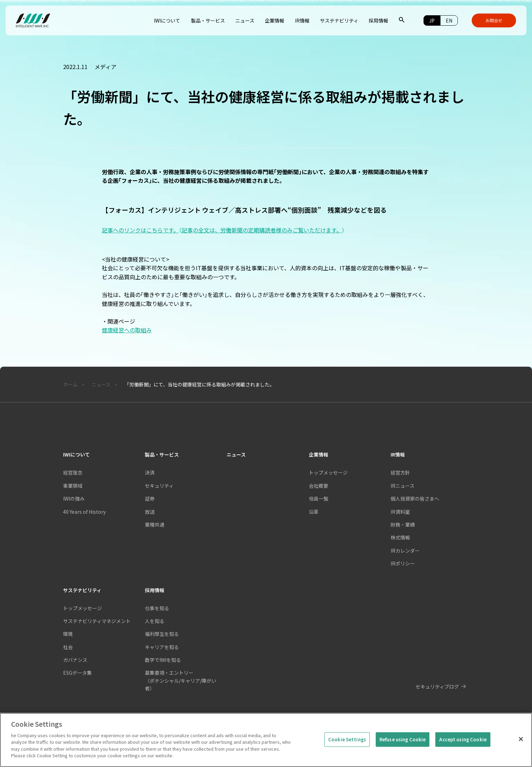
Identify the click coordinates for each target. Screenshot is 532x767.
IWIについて (76, 454)
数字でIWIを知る (163, 660)
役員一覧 (319, 498)
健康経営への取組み (127, 330)
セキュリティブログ (437, 687)
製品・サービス (162, 454)
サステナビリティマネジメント (97, 621)
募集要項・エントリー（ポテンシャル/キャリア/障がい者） (181, 680)
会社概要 (319, 486)
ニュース (236, 454)
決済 (150, 472)
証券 (150, 498)
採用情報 (155, 590)
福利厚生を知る (162, 634)
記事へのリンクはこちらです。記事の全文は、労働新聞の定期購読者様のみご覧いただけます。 (223, 230)
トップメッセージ (328, 472)
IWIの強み (74, 498)
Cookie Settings (347, 753)
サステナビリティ (82, 590)
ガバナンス (75, 660)
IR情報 (398, 454)
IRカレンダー (405, 551)
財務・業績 (403, 525)
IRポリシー (403, 563)
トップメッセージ (82, 608)
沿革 (314, 512)
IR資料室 (400, 512)
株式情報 (400, 537)
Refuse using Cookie (403, 753)
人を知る (155, 621)
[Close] (521, 753)
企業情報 (319, 454)
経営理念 (73, 472)
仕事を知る (157, 608)
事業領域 (73, 486)
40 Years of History (84, 512)
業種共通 (155, 525)
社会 (68, 647)
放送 (150, 512)
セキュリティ (159, 486)
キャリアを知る (162, 647)
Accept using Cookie (463, 753)
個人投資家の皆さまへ (415, 498)
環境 (68, 634)
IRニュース (403, 486)
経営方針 (400, 472)
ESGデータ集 (77, 673)
